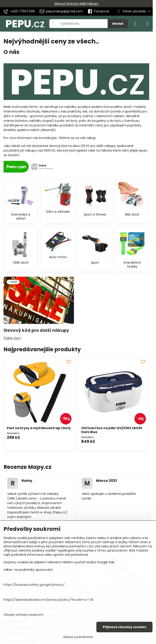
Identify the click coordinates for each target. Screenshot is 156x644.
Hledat (118, 24)
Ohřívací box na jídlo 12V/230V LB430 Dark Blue (112, 430)
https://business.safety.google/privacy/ (34, 585)
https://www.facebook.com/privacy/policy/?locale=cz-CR (48, 600)
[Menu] (147, 24)
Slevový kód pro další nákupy (76, 4)
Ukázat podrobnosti (78, 637)
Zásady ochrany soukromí (23, 615)
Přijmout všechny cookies (124, 627)
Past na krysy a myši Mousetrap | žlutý (39, 428)
